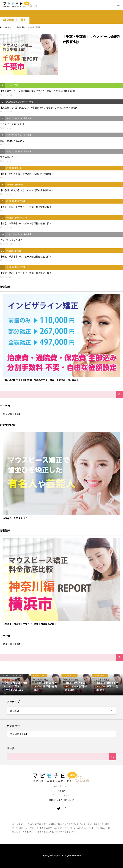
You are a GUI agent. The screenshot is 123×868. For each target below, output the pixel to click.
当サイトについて (61, 786)
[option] (15, 685)
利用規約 (61, 791)
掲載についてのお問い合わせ (61, 800)
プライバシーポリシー (61, 795)
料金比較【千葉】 (15, 20)
